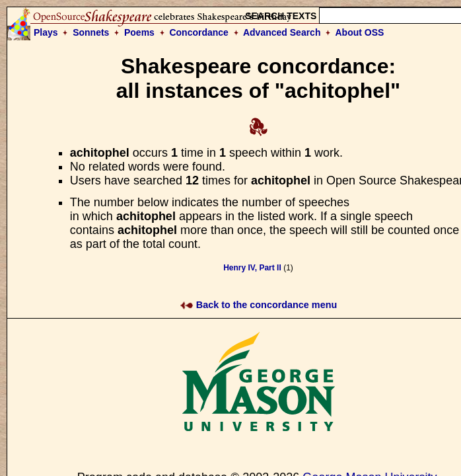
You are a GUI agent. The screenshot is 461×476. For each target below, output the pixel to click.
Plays (46, 32)
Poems (139, 32)
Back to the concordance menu (259, 305)
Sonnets (91, 32)
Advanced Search (282, 32)
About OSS (360, 32)
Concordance (198, 32)
